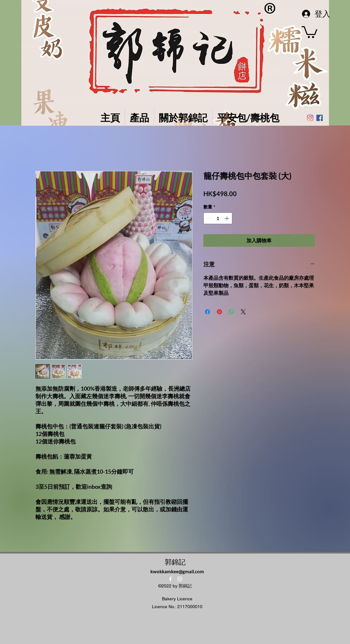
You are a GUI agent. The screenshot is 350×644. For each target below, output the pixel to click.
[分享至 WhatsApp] (231, 312)
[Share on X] (243, 312)
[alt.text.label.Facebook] (170, 579)
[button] (310, 31)
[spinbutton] (218, 218)
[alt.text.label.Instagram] (180, 579)
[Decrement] (208, 218)
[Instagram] (310, 118)
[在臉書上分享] (207, 312)
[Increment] (227, 218)
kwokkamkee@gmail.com (177, 571)
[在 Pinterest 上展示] (219, 312)
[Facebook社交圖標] (320, 118)
